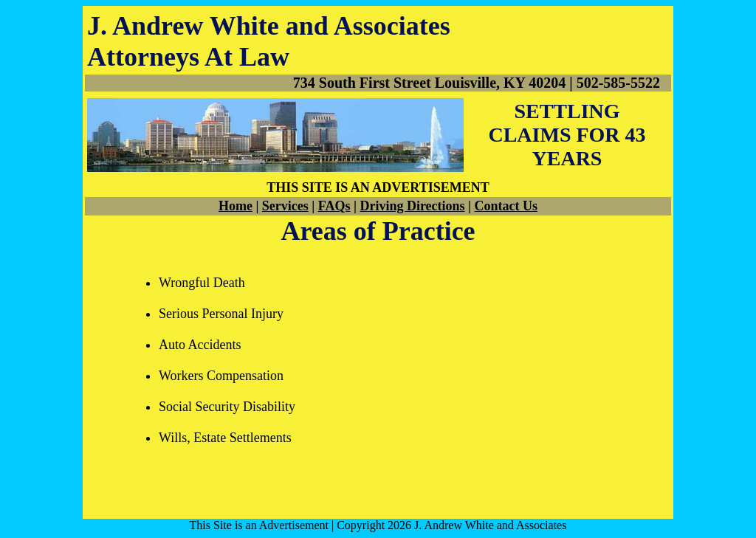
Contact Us (506, 206)
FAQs (334, 206)
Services (285, 206)
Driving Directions (412, 206)
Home (236, 206)
